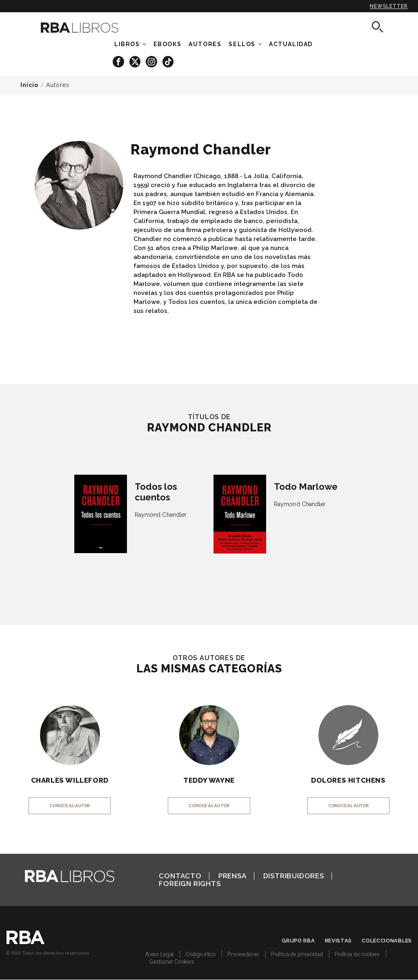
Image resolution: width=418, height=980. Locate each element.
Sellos (242, 44)
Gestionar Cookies (172, 962)
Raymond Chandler (161, 515)
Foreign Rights (190, 884)
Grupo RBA (298, 941)
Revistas (339, 941)
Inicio (29, 85)
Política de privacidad (297, 954)
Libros (127, 44)
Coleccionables (387, 941)
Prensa (232, 876)
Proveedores (243, 954)
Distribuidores (294, 876)
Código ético (200, 954)
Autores (58, 85)
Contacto (180, 876)
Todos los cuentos (156, 492)
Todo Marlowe (306, 487)
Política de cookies (357, 954)
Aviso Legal (159, 954)
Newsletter (389, 6)
